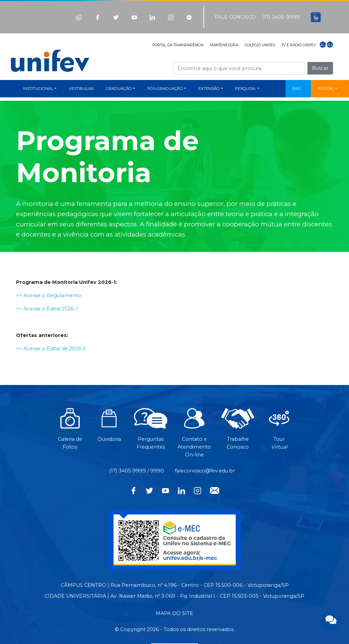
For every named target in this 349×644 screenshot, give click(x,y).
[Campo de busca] (239, 68)
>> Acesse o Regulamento (49, 295)
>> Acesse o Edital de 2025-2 (51, 349)
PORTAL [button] (326, 88)
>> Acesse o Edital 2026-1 (47, 309)
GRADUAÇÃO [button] (119, 88)
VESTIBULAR (81, 88)
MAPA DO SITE (174, 613)
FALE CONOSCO (235, 17)
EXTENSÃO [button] (209, 88)
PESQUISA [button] (246, 88)
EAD (297, 88)
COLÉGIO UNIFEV (260, 45)
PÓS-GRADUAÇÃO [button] (165, 88)
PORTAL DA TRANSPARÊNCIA (178, 45)
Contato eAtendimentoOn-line (194, 436)
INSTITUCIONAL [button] (38, 88)
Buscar (320, 68)
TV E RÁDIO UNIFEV (299, 45)
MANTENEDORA (224, 45)
